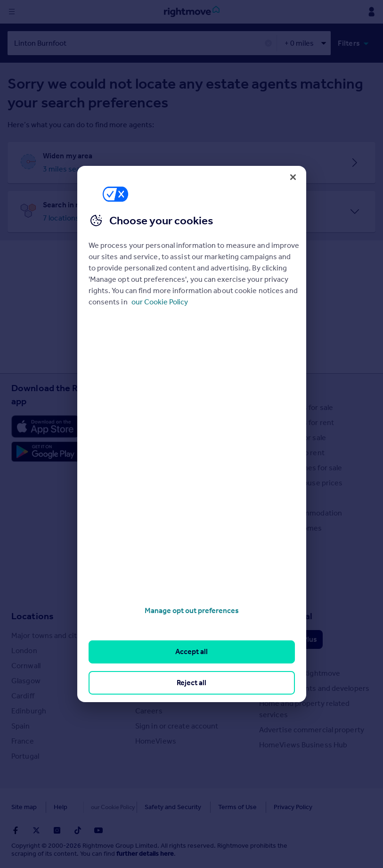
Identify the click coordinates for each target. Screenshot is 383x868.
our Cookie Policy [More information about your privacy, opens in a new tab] (160, 302)
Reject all (191, 683)
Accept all (191, 651)
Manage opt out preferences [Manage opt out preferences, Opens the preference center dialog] (192, 610)
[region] (192, 434)
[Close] (293, 177)
